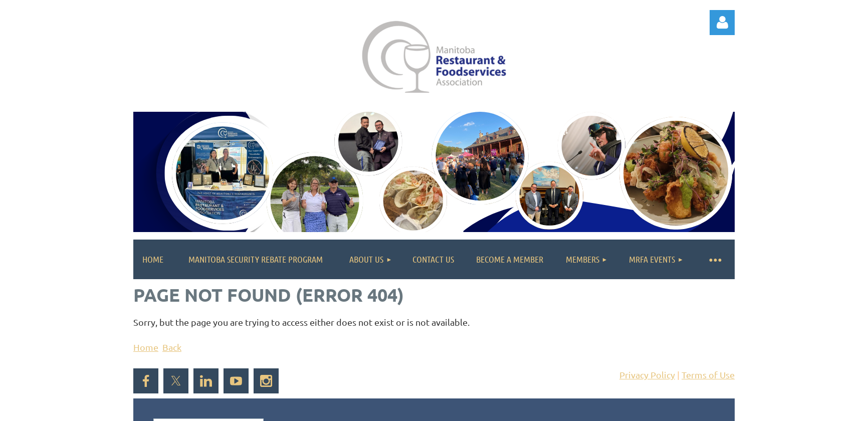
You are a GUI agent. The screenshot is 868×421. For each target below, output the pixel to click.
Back (172, 347)
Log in (722, 23)
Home (146, 347)
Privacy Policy (647, 375)
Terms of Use (708, 375)
